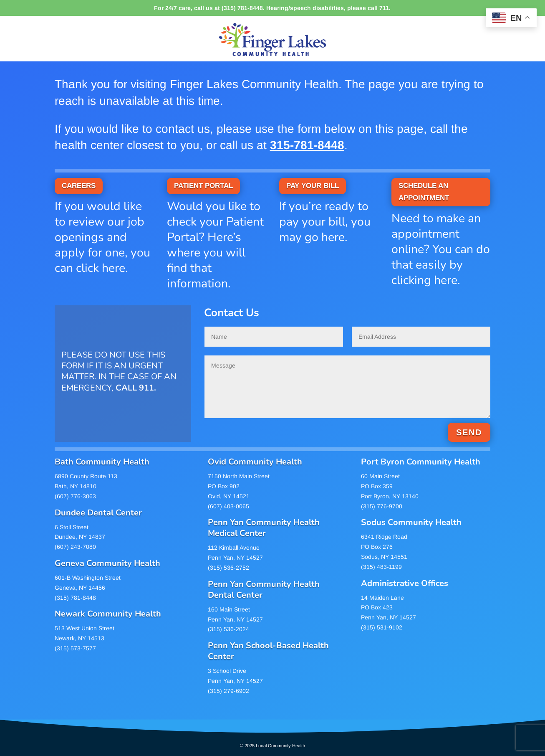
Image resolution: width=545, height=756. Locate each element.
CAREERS (79, 186)
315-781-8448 (307, 145)
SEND (469, 432)
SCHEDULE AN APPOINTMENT (424, 192)
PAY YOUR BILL (313, 186)
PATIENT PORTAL (203, 186)
